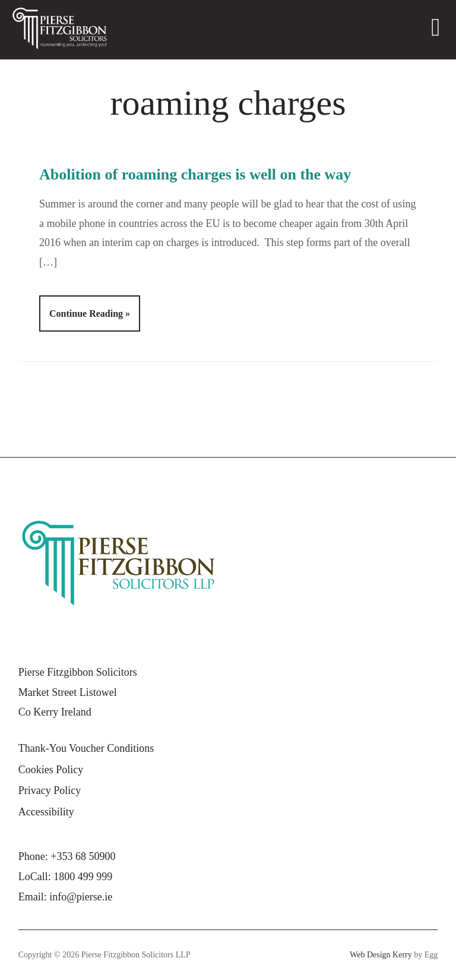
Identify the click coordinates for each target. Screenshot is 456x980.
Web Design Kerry (381, 955)
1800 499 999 (83, 877)
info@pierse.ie (81, 897)
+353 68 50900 (83, 856)
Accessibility (46, 812)
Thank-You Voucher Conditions (86, 748)
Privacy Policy (50, 790)
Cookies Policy (51, 770)
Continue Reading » (90, 313)
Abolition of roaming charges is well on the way (195, 174)
